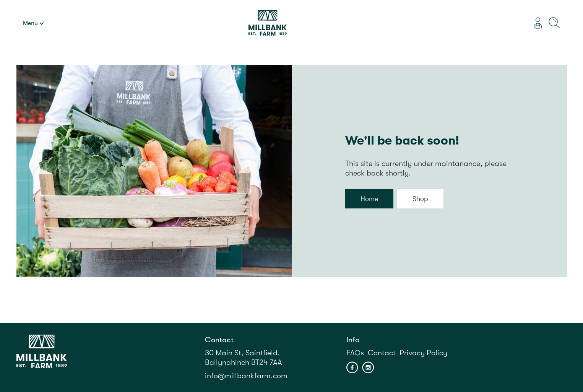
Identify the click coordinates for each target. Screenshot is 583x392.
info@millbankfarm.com (246, 376)
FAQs (355, 353)
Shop (420, 199)
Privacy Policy (423, 353)
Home (369, 199)
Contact (382, 353)
